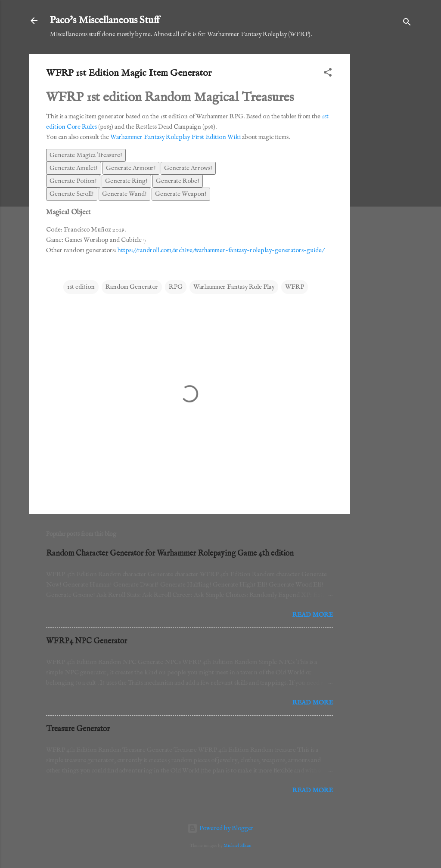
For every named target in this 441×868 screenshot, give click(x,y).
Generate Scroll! (72, 194)
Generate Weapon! (181, 194)
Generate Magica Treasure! (86, 155)
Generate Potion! (73, 181)
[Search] (407, 23)
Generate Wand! (124, 194)
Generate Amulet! (74, 168)
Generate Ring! (126, 181)
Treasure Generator (78, 729)
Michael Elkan (238, 846)
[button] (328, 74)
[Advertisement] (385, 183)
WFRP (295, 287)
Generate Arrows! (188, 168)
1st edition (81, 287)
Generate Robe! (178, 181)
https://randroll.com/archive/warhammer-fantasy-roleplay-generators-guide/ (221, 250)
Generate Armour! (131, 168)
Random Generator (132, 287)
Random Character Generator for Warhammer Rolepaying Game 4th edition (170, 554)
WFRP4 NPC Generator (87, 641)
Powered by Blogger (220, 828)
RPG (176, 287)
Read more (313, 615)
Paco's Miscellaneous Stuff (105, 20)
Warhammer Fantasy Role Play (234, 287)
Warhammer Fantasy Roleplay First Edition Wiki (175, 137)
